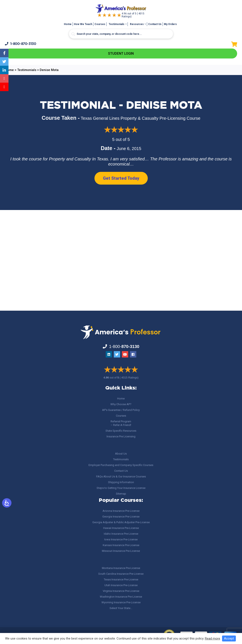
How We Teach (83, 24)
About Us (121, 454)
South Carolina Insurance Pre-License (121, 574)
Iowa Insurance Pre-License (121, 539)
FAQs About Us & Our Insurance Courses (121, 476)
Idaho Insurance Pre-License (121, 534)
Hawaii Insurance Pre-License (121, 528)
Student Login (121, 54)
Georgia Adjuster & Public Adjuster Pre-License (121, 522)
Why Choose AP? (121, 404)
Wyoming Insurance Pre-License (121, 602)
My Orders (170, 24)
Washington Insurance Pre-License (121, 597)
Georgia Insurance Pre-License (121, 517)
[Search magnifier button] (73, 34)
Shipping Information (121, 482)
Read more (212, 638)
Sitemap (121, 494)
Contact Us (155, 24)
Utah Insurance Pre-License (121, 585)
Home (68, 24)
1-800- (21, 44)
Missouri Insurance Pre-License (121, 551)
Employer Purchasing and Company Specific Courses (121, 465)
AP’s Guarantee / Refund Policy (121, 410)
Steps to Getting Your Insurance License (121, 488)
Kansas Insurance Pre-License (121, 545)
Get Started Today (121, 178)
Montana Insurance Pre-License (121, 568)
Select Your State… (121, 608)
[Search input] (121, 34)
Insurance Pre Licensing (121, 436)
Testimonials (117, 24)
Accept (229, 638)
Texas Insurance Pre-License (121, 579)
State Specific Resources (121, 431)
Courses (100, 24)
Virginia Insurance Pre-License (121, 591)
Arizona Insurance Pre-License (121, 511)
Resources (137, 24)
